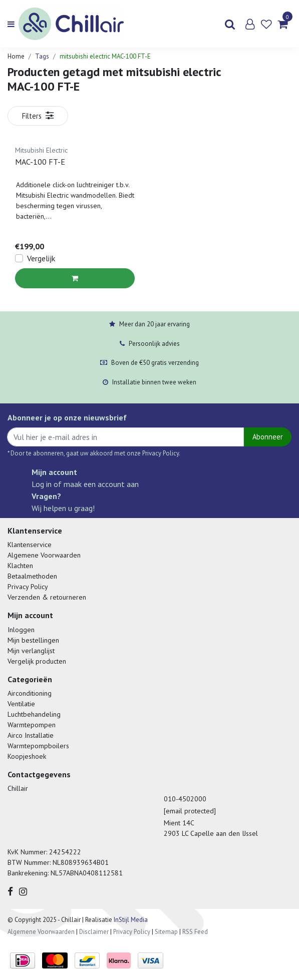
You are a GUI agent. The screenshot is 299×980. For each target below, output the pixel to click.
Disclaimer (94, 932)
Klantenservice (30, 545)
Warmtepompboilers (38, 746)
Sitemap (166, 932)
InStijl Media (130, 920)
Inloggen (21, 630)
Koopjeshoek (27, 756)
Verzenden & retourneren (47, 597)
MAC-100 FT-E (40, 162)
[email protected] (190, 811)
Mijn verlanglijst (31, 651)
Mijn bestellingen (33, 640)
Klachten (20, 566)
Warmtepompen (32, 725)
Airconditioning (30, 693)
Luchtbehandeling (34, 714)
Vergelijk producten (37, 661)
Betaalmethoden (32, 576)
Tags (42, 56)
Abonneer (268, 437)
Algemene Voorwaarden (44, 555)
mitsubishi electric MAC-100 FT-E (105, 56)
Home (16, 56)
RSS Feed (195, 932)
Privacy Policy (28, 587)
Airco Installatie (31, 735)
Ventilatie (21, 704)
